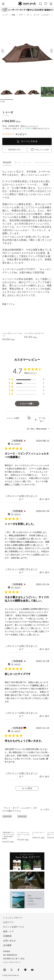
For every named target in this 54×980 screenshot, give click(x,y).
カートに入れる (29, 141)
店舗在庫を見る (14, 150)
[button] (51, 51)
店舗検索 (7, 936)
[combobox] (38, 429)
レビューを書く (27, 404)
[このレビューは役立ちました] (41, 499)
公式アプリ (8, 922)
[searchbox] (16, 418)
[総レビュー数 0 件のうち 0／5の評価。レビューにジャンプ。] (15, 134)
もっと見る (27, 788)
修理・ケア (8, 931)
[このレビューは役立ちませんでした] (46, 499)
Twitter (12, 970)
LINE (25, 970)
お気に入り (46, 4)
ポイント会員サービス (14, 927)
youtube (32, 970)
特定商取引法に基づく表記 (14, 959)
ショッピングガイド (13, 918)
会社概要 (7, 945)
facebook (18, 970)
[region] (26, 380)
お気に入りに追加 (42, 150)
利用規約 (7, 951)
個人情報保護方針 (10, 955)
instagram (5, 970)
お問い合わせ (10, 941)
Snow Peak (27, 3)
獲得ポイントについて (29, 126)
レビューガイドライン (12, 962)
